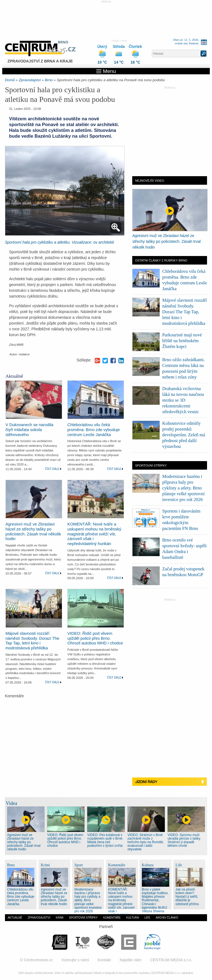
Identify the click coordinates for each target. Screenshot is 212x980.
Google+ (97, 361)
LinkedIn (121, 361)
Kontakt (104, 960)
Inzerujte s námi (75, 960)
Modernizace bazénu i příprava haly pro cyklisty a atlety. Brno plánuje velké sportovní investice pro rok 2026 (184, 488)
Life (147, 918)
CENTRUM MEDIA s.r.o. (171, 960)
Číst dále (52, 469)
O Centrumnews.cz (36, 960)
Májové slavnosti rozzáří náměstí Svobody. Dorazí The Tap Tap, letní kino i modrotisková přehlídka (32, 641)
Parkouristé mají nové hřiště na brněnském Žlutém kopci (182, 341)
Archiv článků (167, 918)
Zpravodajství (30, 80)
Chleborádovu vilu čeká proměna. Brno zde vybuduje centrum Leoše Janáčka (94, 430)
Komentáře (112, 918)
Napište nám (130, 960)
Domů (10, 80)
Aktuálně (15, 918)
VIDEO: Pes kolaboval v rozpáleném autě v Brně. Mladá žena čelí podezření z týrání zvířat (105, 840)
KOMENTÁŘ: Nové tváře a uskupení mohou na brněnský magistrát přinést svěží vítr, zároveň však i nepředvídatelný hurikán (94, 534)
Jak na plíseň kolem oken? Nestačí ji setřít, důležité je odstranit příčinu (187, 897)
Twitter (105, 361)
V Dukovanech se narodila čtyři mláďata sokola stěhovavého (29, 430)
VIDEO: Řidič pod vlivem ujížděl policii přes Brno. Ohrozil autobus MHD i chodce (95, 638)
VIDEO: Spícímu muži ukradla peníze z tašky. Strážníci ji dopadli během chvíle (184, 840)
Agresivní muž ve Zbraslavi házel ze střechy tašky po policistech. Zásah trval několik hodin (33, 532)
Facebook (113, 361)
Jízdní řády (170, 782)
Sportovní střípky (83, 918)
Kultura (132, 918)
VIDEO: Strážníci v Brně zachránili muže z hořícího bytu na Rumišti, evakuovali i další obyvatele (146, 842)
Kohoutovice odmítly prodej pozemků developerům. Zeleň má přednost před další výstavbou (184, 435)
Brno (49, 80)
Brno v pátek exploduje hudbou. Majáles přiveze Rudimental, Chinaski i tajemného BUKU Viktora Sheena (155, 900)
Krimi (60, 918)
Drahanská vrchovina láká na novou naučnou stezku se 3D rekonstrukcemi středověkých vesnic (183, 400)
